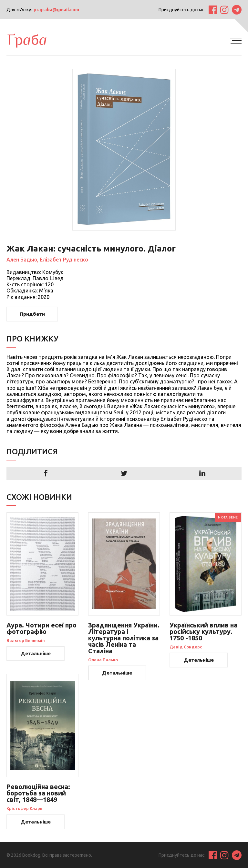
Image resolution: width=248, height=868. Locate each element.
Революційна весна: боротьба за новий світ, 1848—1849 (38, 793)
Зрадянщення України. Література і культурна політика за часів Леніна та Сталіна (124, 638)
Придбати (32, 314)
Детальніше (36, 653)
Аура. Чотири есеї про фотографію (41, 628)
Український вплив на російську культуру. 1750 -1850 (203, 631)
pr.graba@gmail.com (56, 10)
